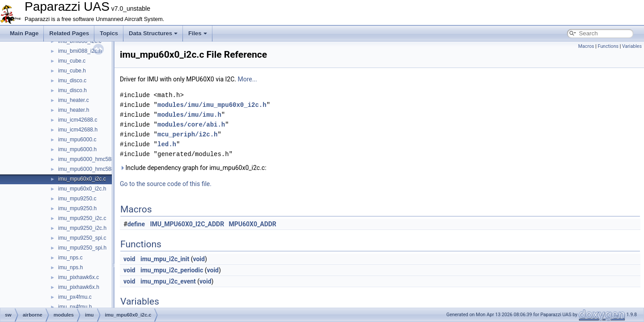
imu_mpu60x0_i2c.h (82, 189)
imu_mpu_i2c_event (168, 281)
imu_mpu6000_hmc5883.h (90, 169)
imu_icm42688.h (78, 130)
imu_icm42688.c (78, 120)
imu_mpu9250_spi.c (82, 238)
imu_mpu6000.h (77, 149)
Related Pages (69, 33)
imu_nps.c (70, 258)
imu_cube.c (72, 61)
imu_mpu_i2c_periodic (172, 270)
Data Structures (153, 33)
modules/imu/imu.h (189, 115)
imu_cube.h (72, 71)
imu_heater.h (74, 110)
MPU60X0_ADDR (253, 224)
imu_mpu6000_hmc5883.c (90, 159)
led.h (167, 144)
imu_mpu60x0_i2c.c (82, 179)
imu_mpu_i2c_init (165, 259)
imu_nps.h (70, 267)
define (136, 224)
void (129, 259)
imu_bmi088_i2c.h (80, 51)
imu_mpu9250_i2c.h (82, 228)
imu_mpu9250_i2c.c (82, 218)
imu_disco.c (72, 80)
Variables (632, 46)
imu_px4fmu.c (75, 297)
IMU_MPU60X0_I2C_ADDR (187, 224)
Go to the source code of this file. (166, 184)
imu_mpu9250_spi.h (82, 248)
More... (247, 79)
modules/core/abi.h (191, 125)
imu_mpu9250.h (77, 208)
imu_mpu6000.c (77, 140)
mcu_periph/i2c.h (187, 134)
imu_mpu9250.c (77, 199)
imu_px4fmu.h (75, 307)
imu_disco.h (72, 90)
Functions (608, 46)
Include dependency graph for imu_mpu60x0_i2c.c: (193, 168)
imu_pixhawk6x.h (79, 287)
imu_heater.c (74, 100)
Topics (109, 33)
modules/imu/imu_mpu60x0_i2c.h (212, 105)
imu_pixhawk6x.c (78, 277)
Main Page (24, 33)
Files (198, 33)
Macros (586, 46)
